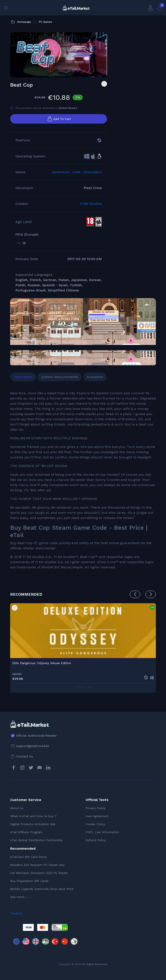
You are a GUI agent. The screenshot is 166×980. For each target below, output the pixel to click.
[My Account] (150, 8)
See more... (21, 897)
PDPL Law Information (102, 832)
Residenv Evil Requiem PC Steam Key (37, 865)
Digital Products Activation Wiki (33, 824)
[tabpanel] (83, 480)
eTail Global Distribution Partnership (36, 840)
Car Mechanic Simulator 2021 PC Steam (39, 873)
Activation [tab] (95, 377)
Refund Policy (96, 840)
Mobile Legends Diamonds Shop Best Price (42, 889)
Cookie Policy (95, 824)
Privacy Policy (96, 808)
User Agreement (97, 816)
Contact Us (24, 756)
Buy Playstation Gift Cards (29, 881)
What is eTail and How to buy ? (33, 816)
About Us (17, 808)
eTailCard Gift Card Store (28, 857)
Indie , (78, 172)
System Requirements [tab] (60, 377)
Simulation (93, 172)
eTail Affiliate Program (26, 832)
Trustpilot (16, 913)
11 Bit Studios (91, 204)
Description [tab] (23, 377)
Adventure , (62, 172)
